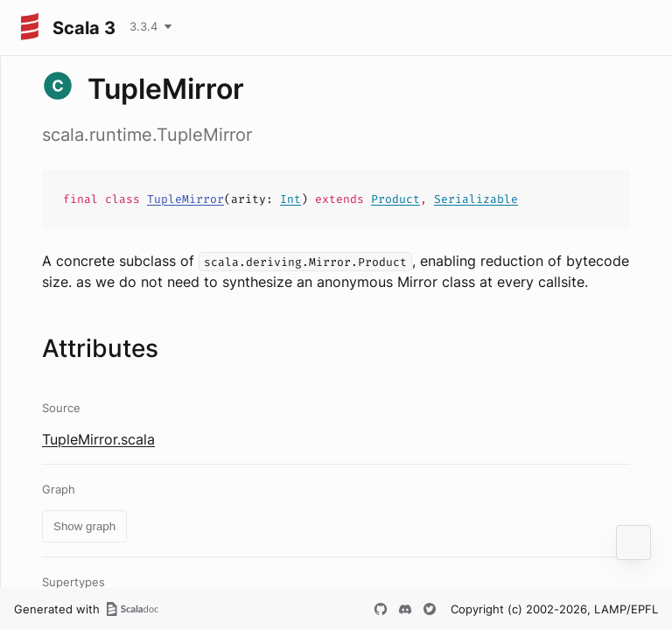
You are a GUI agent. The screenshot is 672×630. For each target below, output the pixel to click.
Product (395, 199)
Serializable (476, 199)
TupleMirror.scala (98, 439)
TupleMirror (185, 199)
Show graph (84, 526)
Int (290, 199)
